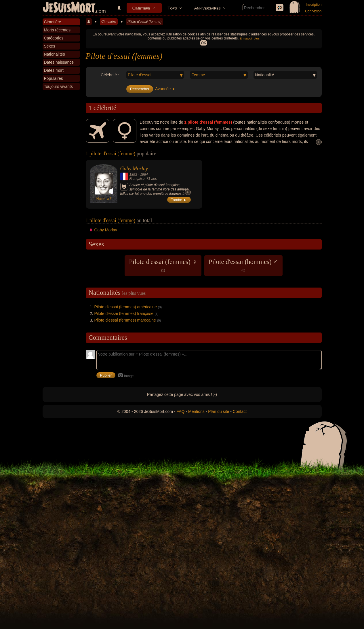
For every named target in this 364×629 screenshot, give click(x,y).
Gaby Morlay (134, 169)
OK (204, 43)
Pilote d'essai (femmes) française (124, 313)
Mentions (196, 411)
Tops (172, 8)
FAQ (181, 411)
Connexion (313, 11)
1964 (144, 175)
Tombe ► (179, 200)
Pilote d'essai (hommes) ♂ (243, 265)
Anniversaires (207, 8)
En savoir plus (250, 38)
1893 (133, 175)
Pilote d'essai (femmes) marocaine (125, 320)
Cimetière (141, 8)
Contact (240, 411)
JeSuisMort (69, 8)
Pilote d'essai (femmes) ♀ (163, 265)
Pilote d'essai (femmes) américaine (126, 307)
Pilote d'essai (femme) (144, 22)
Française (137, 179)
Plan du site (219, 411)
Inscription (314, 5)
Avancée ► (165, 89)
